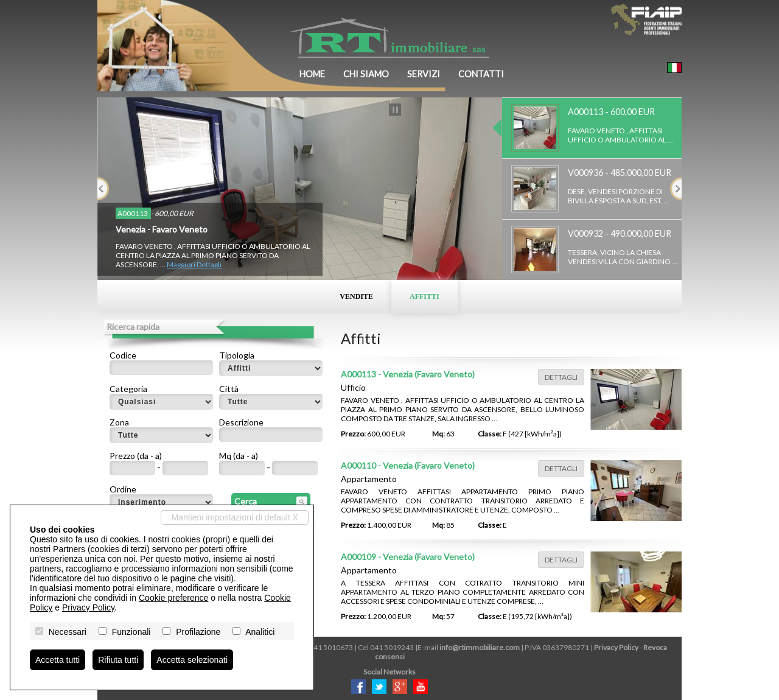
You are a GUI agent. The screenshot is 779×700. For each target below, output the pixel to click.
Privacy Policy (616, 647)
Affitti (424, 296)
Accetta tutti (58, 660)
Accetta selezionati (192, 660)
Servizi (424, 74)
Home (312, 74)
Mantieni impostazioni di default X (235, 517)
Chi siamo (366, 74)
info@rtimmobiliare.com (480, 647)
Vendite (356, 296)
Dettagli (561, 377)
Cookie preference (173, 598)
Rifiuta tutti (118, 660)
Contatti (481, 74)
